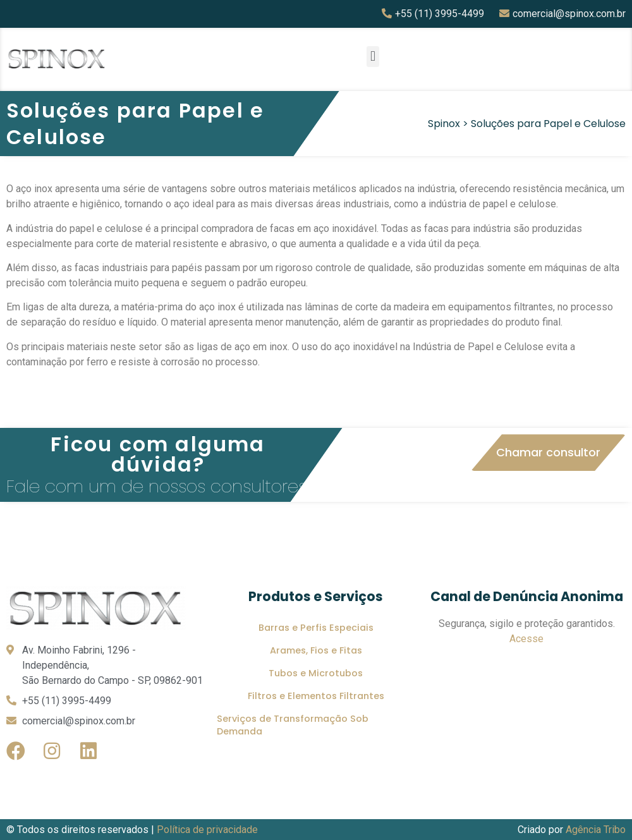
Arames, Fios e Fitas (316, 650)
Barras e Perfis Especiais (316, 628)
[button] (373, 57)
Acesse (526, 639)
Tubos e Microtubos (316, 673)
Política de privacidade (207, 830)
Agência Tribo (596, 830)
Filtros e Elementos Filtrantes (316, 696)
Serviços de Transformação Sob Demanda (293, 725)
